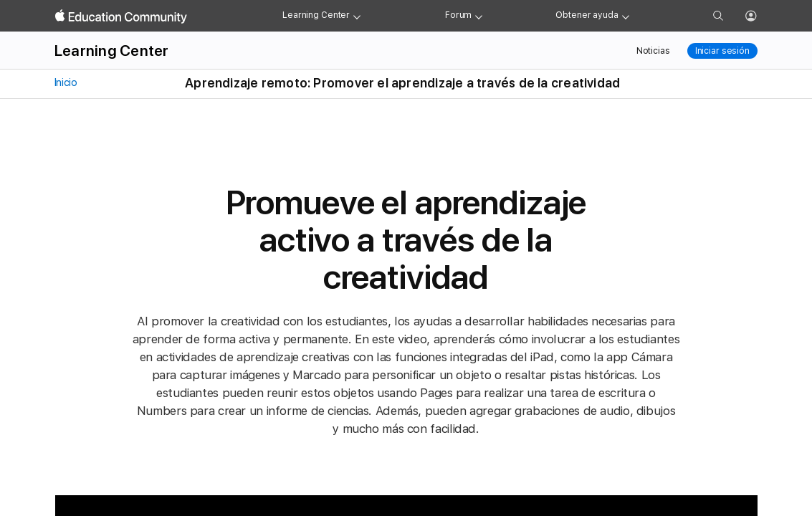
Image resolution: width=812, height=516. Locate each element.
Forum (458, 15)
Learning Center (316, 15)
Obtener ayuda (587, 15)
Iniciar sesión (722, 51)
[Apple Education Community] (121, 16)
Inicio (65, 82)
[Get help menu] (626, 16)
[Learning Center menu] (357, 16)
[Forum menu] (479, 16)
